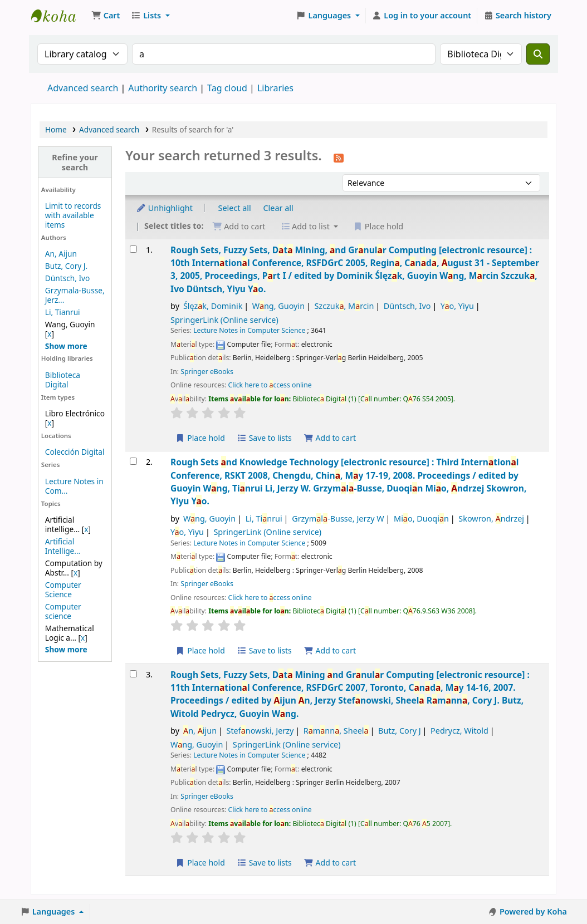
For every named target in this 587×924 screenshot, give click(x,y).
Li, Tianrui (63, 312)
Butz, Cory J (400, 731)
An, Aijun (61, 254)
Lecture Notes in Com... (74, 486)
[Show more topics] (66, 649)
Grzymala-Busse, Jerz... (75, 295)
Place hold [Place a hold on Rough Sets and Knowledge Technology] (200, 650)
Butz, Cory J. (66, 266)
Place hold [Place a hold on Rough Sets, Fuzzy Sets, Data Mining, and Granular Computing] (200, 438)
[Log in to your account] (422, 16)
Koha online (59, 16)
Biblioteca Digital (63, 380)
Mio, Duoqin (421, 518)
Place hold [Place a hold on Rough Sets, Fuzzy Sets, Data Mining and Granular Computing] (200, 862)
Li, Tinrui (264, 518)
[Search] (538, 54)
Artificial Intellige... (63, 546)
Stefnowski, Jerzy (260, 731)
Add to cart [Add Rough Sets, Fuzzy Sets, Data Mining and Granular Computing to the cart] (330, 862)
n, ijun (200, 731)
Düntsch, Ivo (67, 278)
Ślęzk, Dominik (213, 306)
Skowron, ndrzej (491, 518)
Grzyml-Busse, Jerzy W (338, 518)
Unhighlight (164, 208)
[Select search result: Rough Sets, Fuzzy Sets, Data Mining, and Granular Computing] (133, 249)
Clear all (278, 208)
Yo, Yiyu (457, 306)
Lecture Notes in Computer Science (249, 330)
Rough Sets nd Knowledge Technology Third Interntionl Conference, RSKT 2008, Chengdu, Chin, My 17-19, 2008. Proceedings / (348, 481)
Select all (235, 208)
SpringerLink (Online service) (224, 320)
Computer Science (63, 589)
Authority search (163, 88)
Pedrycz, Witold (459, 731)
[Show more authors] (66, 346)
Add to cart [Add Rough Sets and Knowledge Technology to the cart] (330, 650)
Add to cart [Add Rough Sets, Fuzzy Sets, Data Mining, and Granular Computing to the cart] (330, 438)
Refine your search (75, 162)
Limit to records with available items (73, 215)
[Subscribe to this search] (339, 157)
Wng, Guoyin (278, 306)
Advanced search (83, 88)
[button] (106, 16)
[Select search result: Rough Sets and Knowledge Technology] (133, 461)
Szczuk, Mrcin (344, 306)
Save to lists (265, 438)
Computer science (63, 611)
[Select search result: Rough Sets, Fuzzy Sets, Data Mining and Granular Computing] (133, 674)
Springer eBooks (207, 372)
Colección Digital (75, 452)
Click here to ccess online (270, 385)
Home (56, 129)
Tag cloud (227, 88)
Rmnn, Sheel (336, 731)
